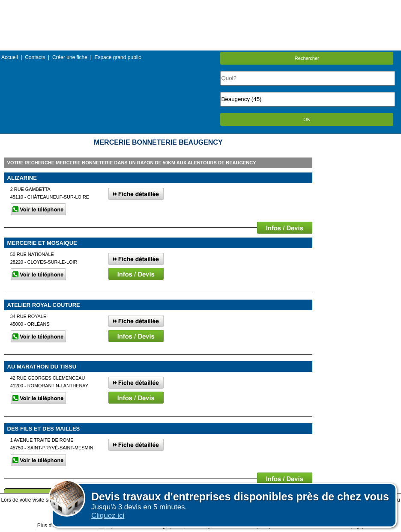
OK (307, 119)
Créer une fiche (70, 57)
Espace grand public (118, 57)
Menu (200, 6)
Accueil (10, 57)
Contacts (35, 57)
